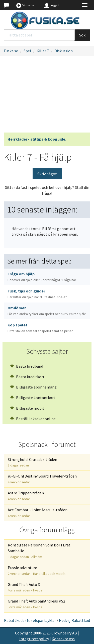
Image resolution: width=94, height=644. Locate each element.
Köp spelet (40, 328)
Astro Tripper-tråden (26, 496)
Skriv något (47, 174)
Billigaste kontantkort (33, 398)
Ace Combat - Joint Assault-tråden (38, 513)
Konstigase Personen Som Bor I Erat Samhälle (39, 551)
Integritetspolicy (34, 639)
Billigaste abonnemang (33, 387)
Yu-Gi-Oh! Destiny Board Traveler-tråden (42, 479)
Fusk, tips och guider (37, 294)
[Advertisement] (47, 96)
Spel (27, 51)
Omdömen (47, 311)
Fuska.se (11, 51)
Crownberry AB (64, 633)
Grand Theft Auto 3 (26, 587)
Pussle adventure (37, 570)
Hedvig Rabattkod (74, 620)
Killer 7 (43, 51)
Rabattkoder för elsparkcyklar (30, 620)
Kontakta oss (63, 639)
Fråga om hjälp (42, 277)
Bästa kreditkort (27, 377)
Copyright (24, 633)
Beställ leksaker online (33, 419)
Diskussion (64, 51)
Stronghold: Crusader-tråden (32, 462)
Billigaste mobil (27, 408)
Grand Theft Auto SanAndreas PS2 (36, 604)
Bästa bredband (27, 366)
